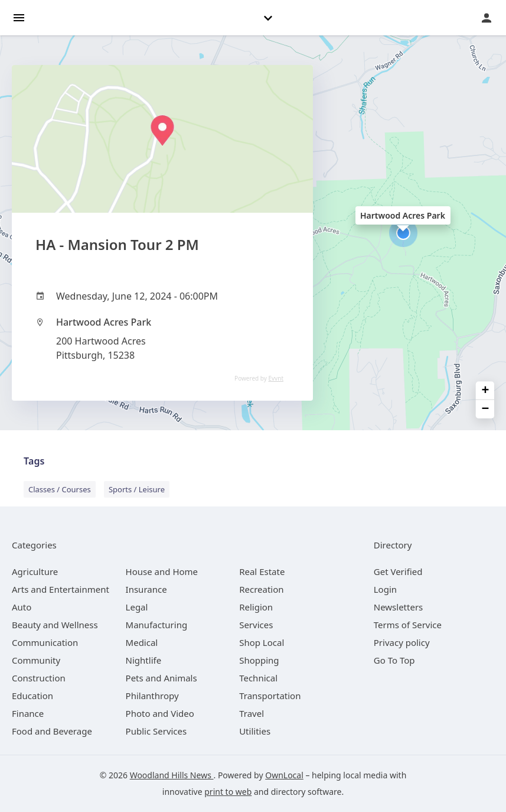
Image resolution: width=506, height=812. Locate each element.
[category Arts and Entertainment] (61, 589)
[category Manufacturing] (157, 625)
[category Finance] (28, 713)
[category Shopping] (259, 660)
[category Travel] (252, 713)
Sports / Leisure (137, 489)
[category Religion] (256, 607)
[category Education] (32, 696)
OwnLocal (284, 775)
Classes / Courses (60, 489)
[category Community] (36, 660)
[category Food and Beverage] (52, 731)
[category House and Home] (162, 571)
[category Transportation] (270, 696)
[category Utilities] (255, 731)
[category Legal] (137, 607)
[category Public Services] (156, 731)
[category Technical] (258, 678)
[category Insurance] (146, 589)
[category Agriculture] (35, 571)
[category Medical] (142, 642)
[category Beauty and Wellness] (55, 625)
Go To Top (394, 660)
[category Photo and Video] (160, 713)
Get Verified (398, 571)
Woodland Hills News (172, 775)
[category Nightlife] (144, 660)
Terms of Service (408, 625)
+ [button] (486, 391)
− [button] (486, 409)
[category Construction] (39, 678)
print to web (228, 792)
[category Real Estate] (262, 571)
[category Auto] (22, 607)
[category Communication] (45, 642)
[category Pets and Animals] (161, 678)
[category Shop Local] (262, 642)
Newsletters (399, 607)
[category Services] (256, 625)
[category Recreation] (261, 589)
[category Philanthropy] (152, 696)
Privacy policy (402, 642)
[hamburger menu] (19, 17)
